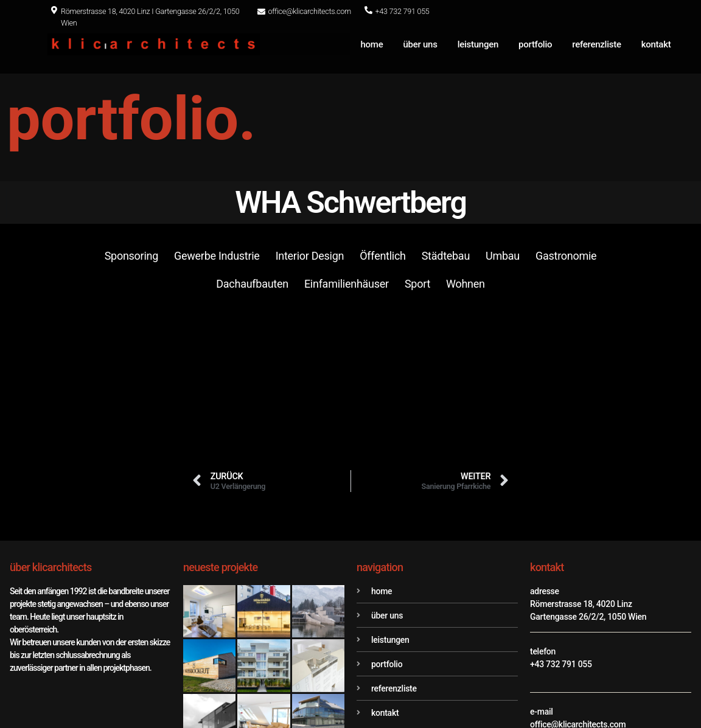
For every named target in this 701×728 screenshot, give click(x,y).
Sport (417, 284)
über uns (420, 44)
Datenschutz (606, 688)
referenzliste (596, 44)
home (372, 44)
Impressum (679, 688)
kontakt (656, 44)
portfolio (535, 44)
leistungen (478, 44)
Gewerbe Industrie (217, 256)
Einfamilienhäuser (347, 284)
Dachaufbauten (252, 284)
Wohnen (466, 284)
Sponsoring (131, 256)
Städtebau (446, 256)
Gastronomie (566, 256)
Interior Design (310, 256)
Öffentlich (382, 256)
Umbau (503, 256)
